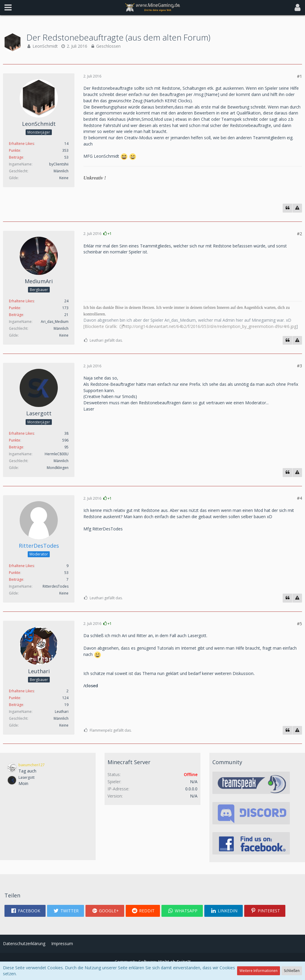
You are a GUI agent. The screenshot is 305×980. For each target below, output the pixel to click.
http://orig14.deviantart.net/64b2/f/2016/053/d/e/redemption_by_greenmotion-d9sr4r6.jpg (210, 326)
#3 (299, 366)
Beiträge (16, 157)
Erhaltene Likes (21, 144)
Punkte (15, 150)
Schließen (292, 971)
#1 (299, 76)
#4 (299, 498)
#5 (299, 624)
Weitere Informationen (259, 971)
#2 (299, 234)
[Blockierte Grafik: (101, 326)
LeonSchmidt (45, 46)
